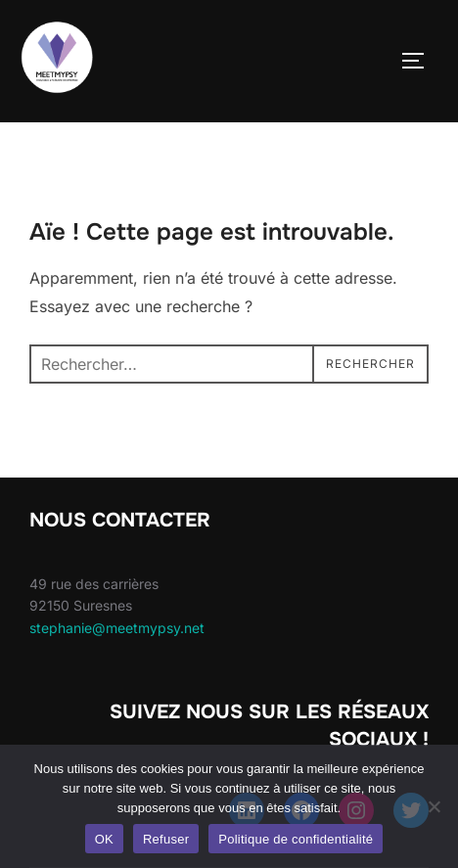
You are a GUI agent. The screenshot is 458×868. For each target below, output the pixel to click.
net (194, 628)
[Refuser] (434, 806)
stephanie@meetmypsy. (107, 628)
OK (104, 839)
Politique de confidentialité (296, 839)
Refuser (166, 839)
